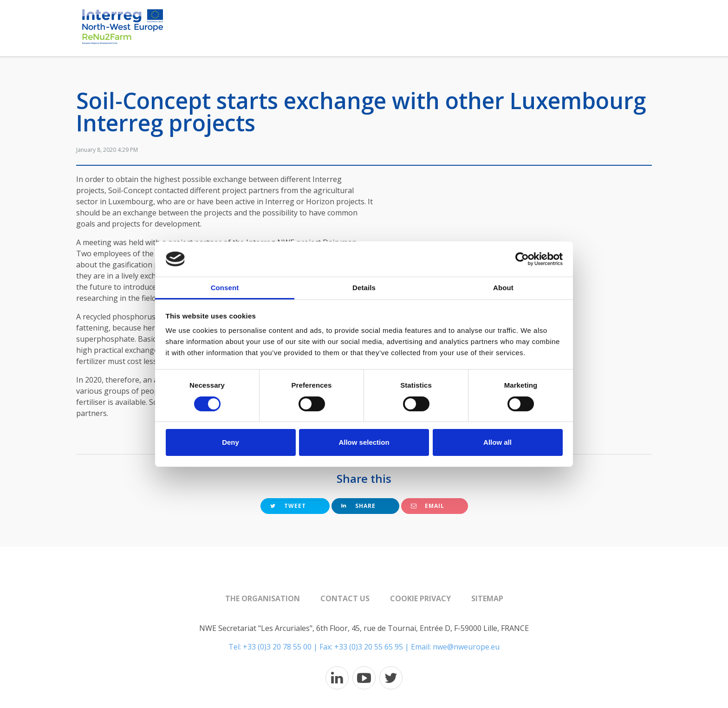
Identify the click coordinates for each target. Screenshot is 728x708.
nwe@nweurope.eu (466, 647)
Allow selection (364, 442)
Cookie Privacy (420, 598)
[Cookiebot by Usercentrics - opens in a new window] (522, 259)
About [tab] (503, 288)
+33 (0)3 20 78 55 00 (277, 647)
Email (428, 506)
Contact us (345, 598)
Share (358, 506)
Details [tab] (364, 288)
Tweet (288, 506)
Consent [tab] (225, 288)
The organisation (263, 598)
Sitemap (487, 598)
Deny (231, 442)
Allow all (497, 442)
